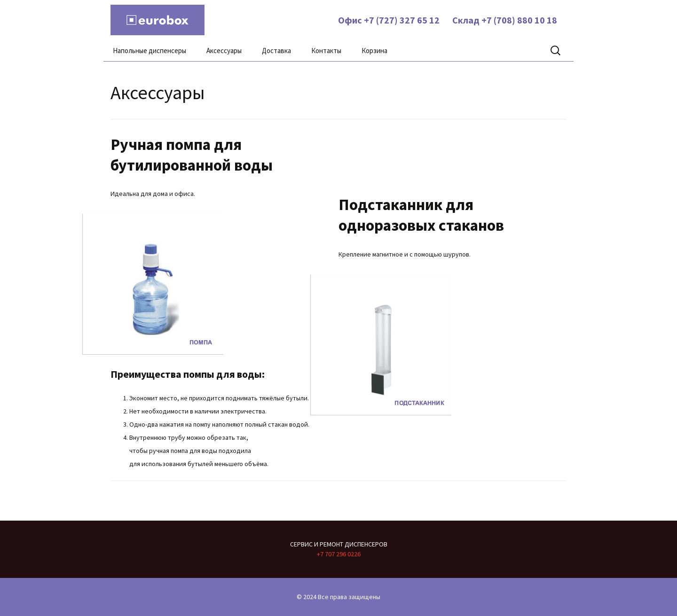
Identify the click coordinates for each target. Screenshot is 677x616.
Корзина (374, 51)
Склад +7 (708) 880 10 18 (504, 20)
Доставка (276, 51)
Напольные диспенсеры (150, 51)
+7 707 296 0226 (339, 554)
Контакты (326, 51)
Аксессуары (224, 51)
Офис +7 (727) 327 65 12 (388, 20)
